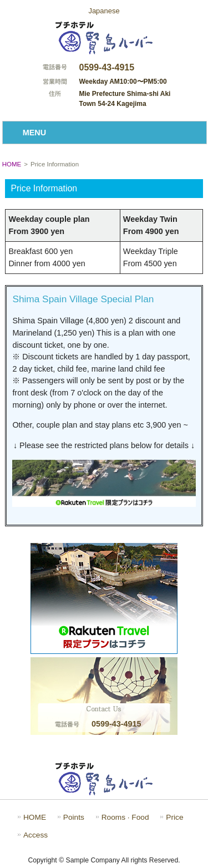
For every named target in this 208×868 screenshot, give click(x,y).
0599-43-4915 (107, 67)
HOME (12, 164)
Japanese (104, 11)
